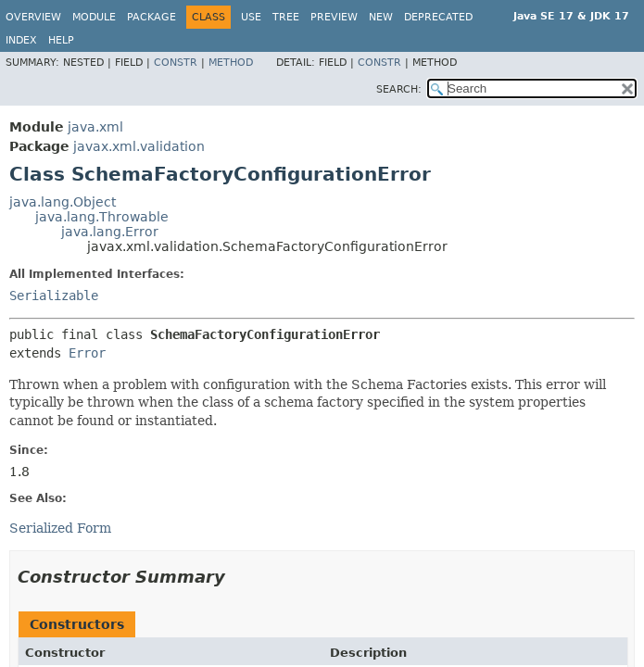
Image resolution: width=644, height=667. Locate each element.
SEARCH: (399, 89)
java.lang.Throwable (102, 217)
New (381, 17)
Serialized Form (60, 528)
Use (251, 17)
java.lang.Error (110, 232)
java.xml (95, 127)
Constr (176, 63)
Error (87, 353)
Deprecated (438, 17)
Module (94, 17)
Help (61, 40)
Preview (334, 17)
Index (21, 40)
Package (152, 17)
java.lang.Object (63, 202)
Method (231, 63)
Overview (33, 17)
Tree (286, 17)
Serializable (54, 296)
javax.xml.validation (139, 146)
